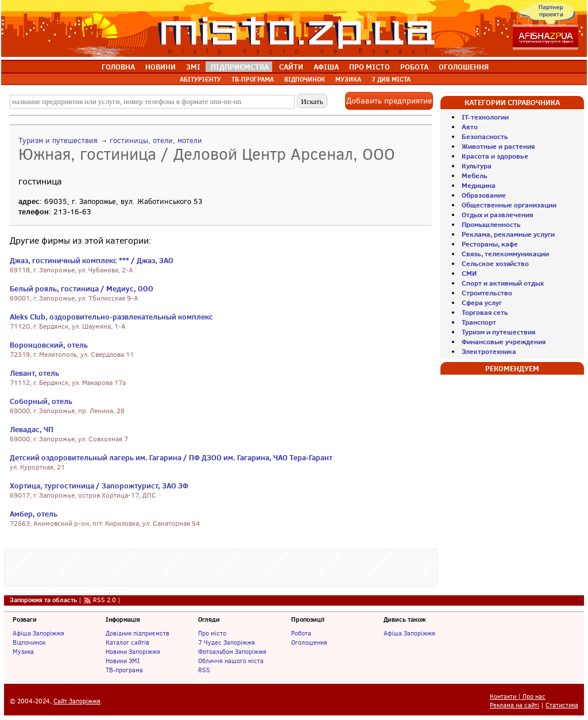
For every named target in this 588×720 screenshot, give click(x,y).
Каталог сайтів (127, 642)
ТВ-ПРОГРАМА (253, 79)
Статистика (562, 705)
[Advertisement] (221, 566)
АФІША (326, 67)
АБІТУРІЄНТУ (200, 79)
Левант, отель (34, 373)
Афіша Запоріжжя (38, 633)
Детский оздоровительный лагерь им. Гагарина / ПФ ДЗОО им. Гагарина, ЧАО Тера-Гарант (171, 457)
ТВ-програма (124, 670)
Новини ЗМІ (123, 661)
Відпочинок (29, 642)
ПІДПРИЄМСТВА (240, 67)
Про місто (212, 633)
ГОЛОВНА (118, 67)
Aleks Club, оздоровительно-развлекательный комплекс (111, 317)
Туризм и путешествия (58, 140)
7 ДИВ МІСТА (391, 79)
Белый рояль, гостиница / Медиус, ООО (82, 288)
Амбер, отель (34, 514)
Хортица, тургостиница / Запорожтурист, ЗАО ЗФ (99, 486)
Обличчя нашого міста (231, 661)
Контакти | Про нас (518, 697)
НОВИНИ (160, 67)
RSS (204, 670)
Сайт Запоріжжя (77, 701)
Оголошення (309, 642)
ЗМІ (193, 67)
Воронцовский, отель (49, 345)
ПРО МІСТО (370, 67)
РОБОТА (414, 67)
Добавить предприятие (389, 101)
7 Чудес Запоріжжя (227, 642)
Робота (301, 633)
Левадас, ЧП (32, 429)
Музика (23, 652)
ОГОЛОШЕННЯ (464, 67)
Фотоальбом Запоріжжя (232, 652)
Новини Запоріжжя (133, 652)
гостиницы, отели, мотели (156, 140)
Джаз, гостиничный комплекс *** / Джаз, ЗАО (92, 260)
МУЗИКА (348, 79)
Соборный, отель (41, 401)
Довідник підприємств (138, 633)
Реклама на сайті (514, 705)
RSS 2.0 (105, 600)
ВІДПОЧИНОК (305, 79)
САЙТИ (291, 67)
